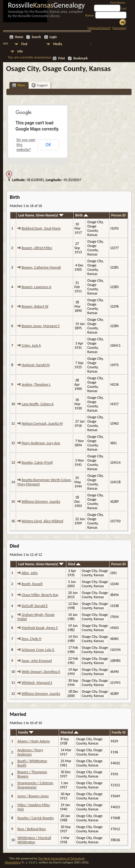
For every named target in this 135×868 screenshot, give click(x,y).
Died (74, 564)
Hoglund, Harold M (36, 365)
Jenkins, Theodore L (36, 384)
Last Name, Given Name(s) (41, 215)
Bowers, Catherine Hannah (41, 267)
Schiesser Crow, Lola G (38, 650)
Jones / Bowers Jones (33, 796)
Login (53, 37)
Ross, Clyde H (31, 639)
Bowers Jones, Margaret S (41, 326)
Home (19, 37)
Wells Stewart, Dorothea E (41, 672)
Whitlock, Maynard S (37, 683)
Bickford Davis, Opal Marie (41, 228)
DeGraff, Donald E (35, 606)
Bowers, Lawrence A (36, 287)
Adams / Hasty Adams (34, 741)
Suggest (40, 85)
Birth (81, 215)
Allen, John (30, 573)
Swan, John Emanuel (37, 661)
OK (48, 145)
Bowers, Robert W (35, 306)
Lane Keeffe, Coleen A (38, 404)
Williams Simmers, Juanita (41, 502)
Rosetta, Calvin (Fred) (37, 463)
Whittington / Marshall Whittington (34, 840)
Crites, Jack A (31, 345)
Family (26, 732)
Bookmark (80, 58)
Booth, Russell (32, 584)
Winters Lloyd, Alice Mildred (42, 521)
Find (24, 44)
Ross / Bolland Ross (31, 829)
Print (61, 58)
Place (19, 85)
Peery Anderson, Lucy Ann (41, 443)
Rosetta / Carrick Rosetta (35, 818)
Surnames (119, 28)
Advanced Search (99, 28)
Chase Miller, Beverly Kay (40, 595)
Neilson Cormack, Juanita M (42, 423)
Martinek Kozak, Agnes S (40, 628)
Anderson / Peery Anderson (30, 752)
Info (20, 51)
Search (36, 37)
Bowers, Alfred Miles (37, 248)
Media (58, 44)
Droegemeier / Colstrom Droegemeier (35, 785)
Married (69, 732)
